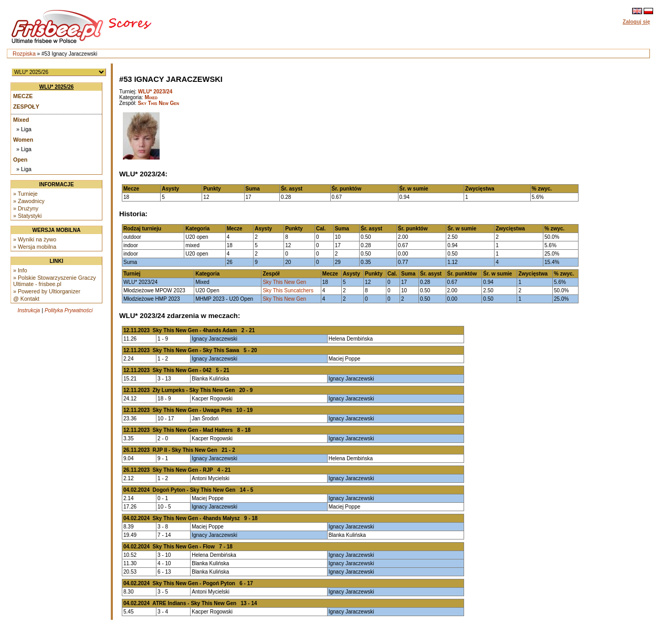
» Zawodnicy (29, 201)
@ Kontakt (26, 299)
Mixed (21, 120)
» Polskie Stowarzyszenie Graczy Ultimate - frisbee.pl (55, 281)
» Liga (24, 129)
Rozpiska (24, 54)
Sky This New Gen (159, 103)
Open (20, 160)
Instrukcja (29, 310)
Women (23, 140)
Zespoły (26, 107)
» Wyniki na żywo (35, 239)
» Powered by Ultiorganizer (47, 291)
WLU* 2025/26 (57, 87)
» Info (20, 270)
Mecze (23, 96)
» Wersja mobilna (35, 247)
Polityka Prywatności (69, 310)
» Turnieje (25, 194)
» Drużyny (26, 208)
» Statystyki (27, 216)
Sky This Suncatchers (288, 290)
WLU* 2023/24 (155, 92)
